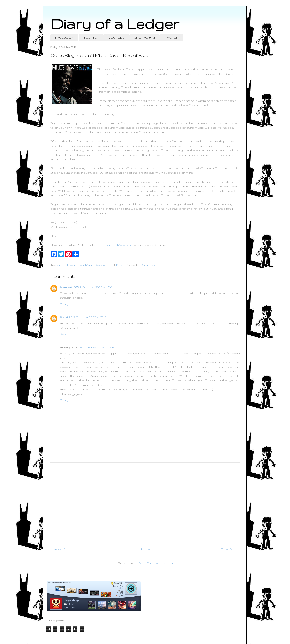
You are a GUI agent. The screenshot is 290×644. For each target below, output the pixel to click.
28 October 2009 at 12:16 (97, 347)
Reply (64, 304)
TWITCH (172, 38)
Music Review (95, 265)
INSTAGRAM (145, 38)
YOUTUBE (117, 38)
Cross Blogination (70, 265)
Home (146, 549)
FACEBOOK (64, 38)
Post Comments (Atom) (156, 563)
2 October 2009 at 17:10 (96, 287)
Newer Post (62, 549)
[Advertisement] (145, 503)
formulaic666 (69, 287)
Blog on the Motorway (116, 245)
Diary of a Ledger (115, 24)
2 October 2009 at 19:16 (90, 317)
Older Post (229, 549)
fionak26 (66, 317)
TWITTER (91, 38)
